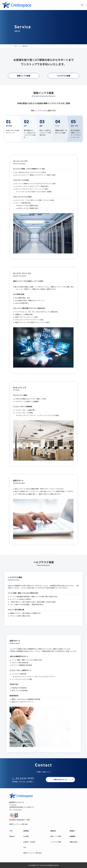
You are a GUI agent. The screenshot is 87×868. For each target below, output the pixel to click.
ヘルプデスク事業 (63, 76)
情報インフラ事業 (24, 76)
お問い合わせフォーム (60, 779)
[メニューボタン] (82, 5)
